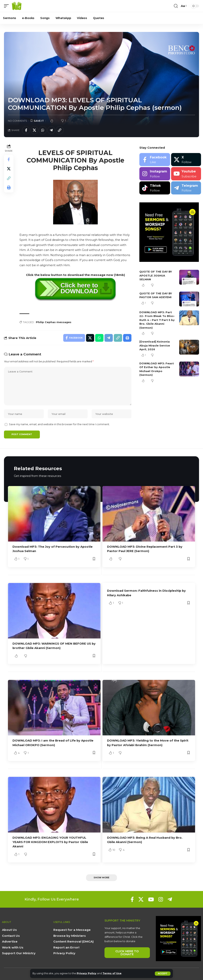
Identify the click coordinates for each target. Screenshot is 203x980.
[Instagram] (155, 174)
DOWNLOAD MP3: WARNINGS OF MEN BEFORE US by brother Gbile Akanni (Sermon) (52, 646)
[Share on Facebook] (26, 130)
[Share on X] (34, 130)
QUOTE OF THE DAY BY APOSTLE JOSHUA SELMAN (156, 276)
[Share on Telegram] (52, 130)
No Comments (18, 121)
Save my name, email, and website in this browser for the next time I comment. (59, 425)
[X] (186, 160)
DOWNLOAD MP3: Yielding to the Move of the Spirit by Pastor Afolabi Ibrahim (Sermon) (148, 743)
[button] (163, 974)
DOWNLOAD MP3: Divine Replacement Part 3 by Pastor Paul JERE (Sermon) (145, 550)
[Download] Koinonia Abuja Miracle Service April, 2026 (155, 346)
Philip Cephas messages (54, 322)
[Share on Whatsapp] (43, 130)
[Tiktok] (155, 188)
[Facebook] (155, 160)
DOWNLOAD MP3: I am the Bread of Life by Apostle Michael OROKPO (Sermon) (53, 743)
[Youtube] (186, 174)
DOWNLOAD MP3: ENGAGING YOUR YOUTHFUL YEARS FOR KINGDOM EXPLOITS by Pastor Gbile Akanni (51, 842)
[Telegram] (186, 188)
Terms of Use (113, 973)
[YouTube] (151, 899)
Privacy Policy (87, 973)
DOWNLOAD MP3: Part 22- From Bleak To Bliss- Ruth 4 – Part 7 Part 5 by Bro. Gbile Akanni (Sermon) (157, 320)
